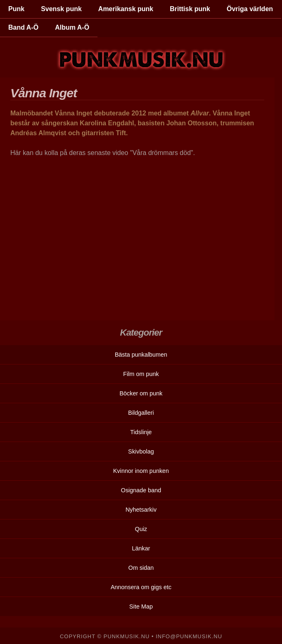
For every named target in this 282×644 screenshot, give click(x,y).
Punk (16, 9)
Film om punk (141, 374)
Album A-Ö (72, 27)
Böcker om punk (141, 393)
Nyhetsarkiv (141, 510)
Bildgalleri (141, 413)
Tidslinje (141, 432)
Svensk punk (61, 9)
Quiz (141, 529)
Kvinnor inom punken (141, 471)
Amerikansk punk (126, 9)
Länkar (141, 548)
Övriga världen (250, 9)
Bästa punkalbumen (141, 355)
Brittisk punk (190, 9)
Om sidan (141, 568)
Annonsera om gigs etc (141, 587)
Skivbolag (141, 451)
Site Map (141, 606)
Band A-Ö (23, 27)
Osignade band (141, 490)
